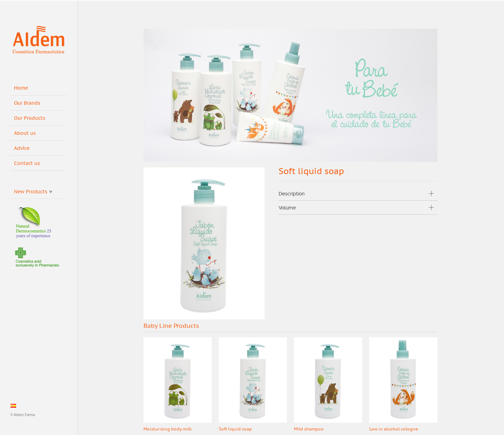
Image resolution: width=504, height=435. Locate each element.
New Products (33, 191)
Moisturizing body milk (168, 429)
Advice (22, 148)
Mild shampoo (309, 429)
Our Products (30, 118)
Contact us (27, 163)
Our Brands (27, 103)
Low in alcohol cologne (394, 429)
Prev (418, 326)
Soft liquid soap (235, 429)
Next (432, 326)
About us (25, 133)
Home (21, 88)
